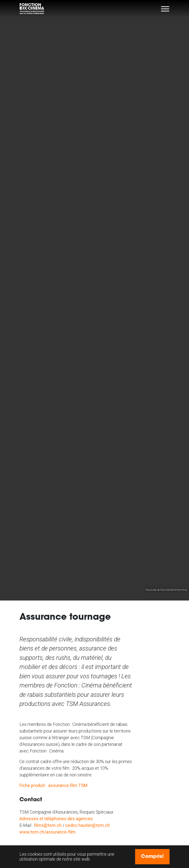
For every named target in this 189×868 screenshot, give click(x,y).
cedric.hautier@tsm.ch (87, 825)
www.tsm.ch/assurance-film (47, 832)
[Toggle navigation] (165, 9)
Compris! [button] (152, 857)
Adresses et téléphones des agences (56, 819)
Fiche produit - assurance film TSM (53, 785)
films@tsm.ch (48, 825)
